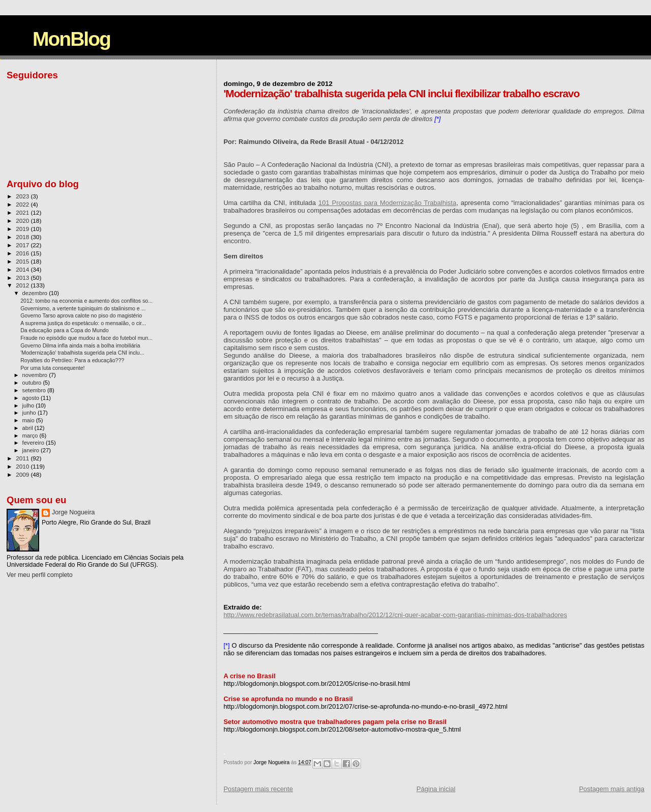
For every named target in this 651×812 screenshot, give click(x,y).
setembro (35, 390)
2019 (23, 229)
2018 (23, 237)
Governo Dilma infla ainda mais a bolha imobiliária (80, 345)
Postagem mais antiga (612, 789)
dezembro (36, 293)
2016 (23, 253)
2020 (23, 221)
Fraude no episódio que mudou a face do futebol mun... (86, 338)
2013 (23, 278)
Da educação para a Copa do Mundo (65, 330)
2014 (23, 269)
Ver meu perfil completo (40, 575)
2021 (23, 212)
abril (28, 428)
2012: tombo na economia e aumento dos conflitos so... (86, 301)
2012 (23, 285)
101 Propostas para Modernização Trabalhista (387, 203)
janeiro (32, 450)
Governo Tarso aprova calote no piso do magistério (81, 315)
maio (29, 420)
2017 (23, 245)
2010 (23, 466)
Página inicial (436, 789)
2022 (23, 204)
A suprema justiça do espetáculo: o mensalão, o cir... (83, 323)
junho (30, 413)
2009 (23, 474)
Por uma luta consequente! (52, 368)
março (31, 436)
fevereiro (34, 443)
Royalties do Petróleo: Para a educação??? (72, 360)
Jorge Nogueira (73, 512)
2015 (23, 261)
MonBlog (71, 39)
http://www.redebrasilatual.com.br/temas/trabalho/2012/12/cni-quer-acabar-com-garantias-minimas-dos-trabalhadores (395, 615)
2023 (23, 196)
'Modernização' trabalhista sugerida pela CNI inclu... (82, 353)
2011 (23, 458)
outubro (33, 383)
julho (29, 405)
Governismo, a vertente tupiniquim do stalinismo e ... (83, 308)
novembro (36, 375)
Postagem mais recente (258, 789)
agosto (32, 398)
